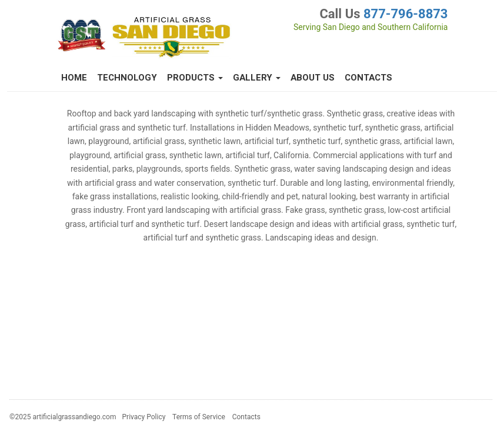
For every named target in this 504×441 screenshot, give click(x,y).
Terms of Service (199, 417)
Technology (127, 78)
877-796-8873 (406, 14)
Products (195, 78)
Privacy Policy (144, 417)
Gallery (257, 78)
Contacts (368, 78)
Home (74, 78)
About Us (313, 78)
